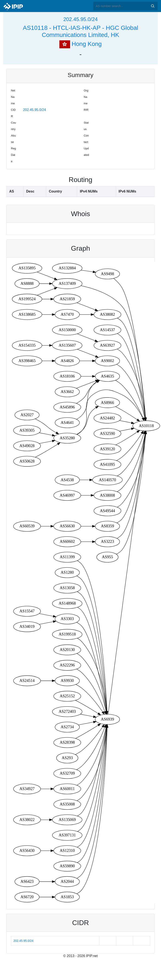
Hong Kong (81, 44)
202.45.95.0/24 (80, 19)
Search (153, 6)
